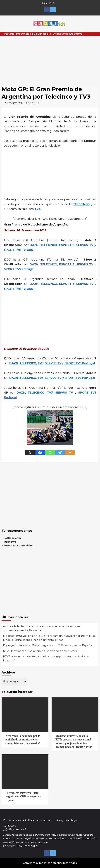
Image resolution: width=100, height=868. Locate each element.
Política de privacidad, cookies (43, 820)
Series (66, 34)
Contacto (9, 826)
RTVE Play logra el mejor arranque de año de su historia (40, 651)
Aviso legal (71, 820)
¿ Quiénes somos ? (15, 829)
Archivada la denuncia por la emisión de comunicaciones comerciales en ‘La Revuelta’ (42, 628)
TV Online (55, 34)
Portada (9, 34)
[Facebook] (40, 453)
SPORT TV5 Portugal (19, 250)
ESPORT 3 (67, 245)
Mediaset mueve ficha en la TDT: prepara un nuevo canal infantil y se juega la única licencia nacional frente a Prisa (49, 638)
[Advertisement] (50, 59)
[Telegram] (60, 453)
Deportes (76, 34)
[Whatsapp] (50, 453)
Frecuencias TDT (26, 34)
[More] (70, 453)
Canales (43, 34)
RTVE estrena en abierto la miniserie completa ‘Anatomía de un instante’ (46, 658)
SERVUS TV (85, 245)
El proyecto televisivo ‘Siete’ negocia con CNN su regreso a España (48, 645)
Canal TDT (33, 103)
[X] (30, 453)
